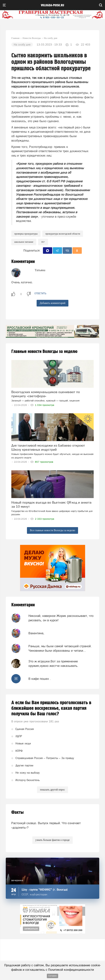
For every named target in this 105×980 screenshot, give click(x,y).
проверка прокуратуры (26, 234)
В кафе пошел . (40, 679)
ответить (40, 293)
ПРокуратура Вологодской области (63, 234)
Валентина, (36, 633)
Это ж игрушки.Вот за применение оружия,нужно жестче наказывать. (53, 664)
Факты (17, 812)
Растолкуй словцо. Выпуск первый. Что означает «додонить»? (46, 825)
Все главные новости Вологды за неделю (52, 530)
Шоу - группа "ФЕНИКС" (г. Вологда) (45, 890)
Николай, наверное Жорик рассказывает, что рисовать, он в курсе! (61, 618)
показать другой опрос (52, 790)
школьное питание (24, 242)
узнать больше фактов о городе (52, 840)
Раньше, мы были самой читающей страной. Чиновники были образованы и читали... (60, 648)
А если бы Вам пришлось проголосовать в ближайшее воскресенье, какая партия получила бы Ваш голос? (51, 708)
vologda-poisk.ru (52, 5)
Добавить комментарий (52, 303)
